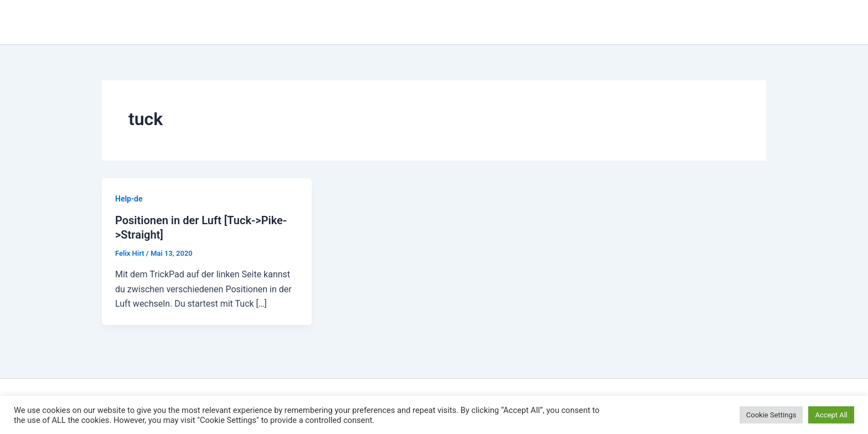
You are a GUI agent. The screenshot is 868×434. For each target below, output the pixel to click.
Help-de (129, 199)
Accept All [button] (831, 415)
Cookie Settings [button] (771, 415)
